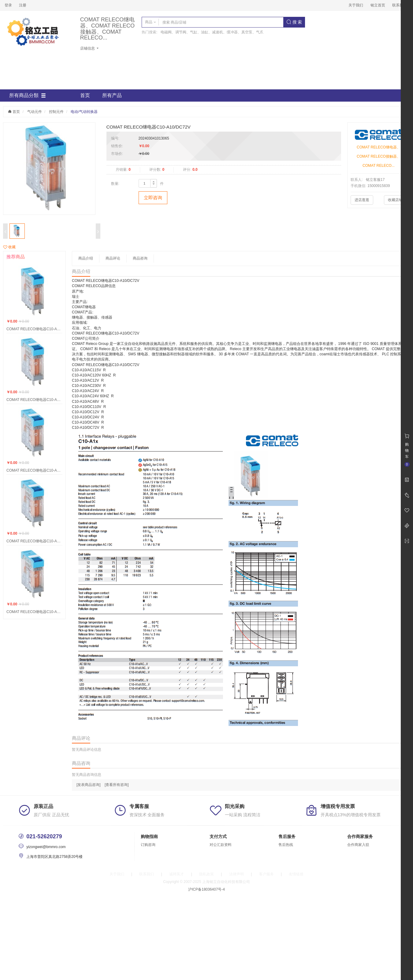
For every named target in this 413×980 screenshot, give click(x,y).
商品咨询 (140, 258)
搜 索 (294, 22)
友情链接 (296, 874)
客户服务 (266, 874)
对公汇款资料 (221, 845)
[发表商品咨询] (89, 785)
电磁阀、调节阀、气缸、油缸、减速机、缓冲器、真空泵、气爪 (212, 32)
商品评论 (113, 258)
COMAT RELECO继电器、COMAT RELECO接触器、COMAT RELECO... (107, 29)
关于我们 (356, 5)
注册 (23, 5)
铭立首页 (378, 5)
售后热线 (286, 845)
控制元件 (56, 112)
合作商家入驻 (358, 845)
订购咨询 (148, 845)
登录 (8, 5)
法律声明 (236, 874)
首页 (85, 95)
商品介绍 (86, 258)
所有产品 (112, 95)
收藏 (9, 247)
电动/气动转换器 (84, 112)
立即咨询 (153, 198)
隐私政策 (206, 874)
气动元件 (35, 112)
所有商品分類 (28, 95)
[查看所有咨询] (117, 785)
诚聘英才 (177, 874)
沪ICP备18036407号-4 (206, 889)
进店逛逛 (362, 200)
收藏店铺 (395, 200)
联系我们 (400, 5)
